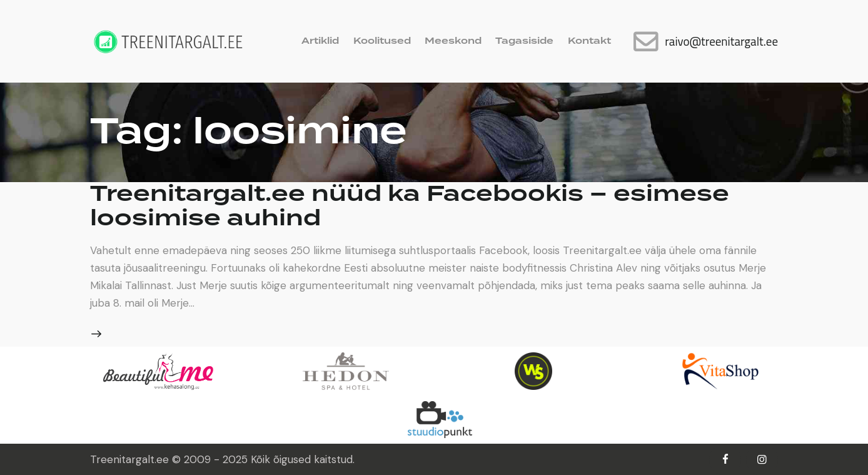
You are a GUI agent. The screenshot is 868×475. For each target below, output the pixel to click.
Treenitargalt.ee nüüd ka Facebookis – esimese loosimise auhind (411, 206)
